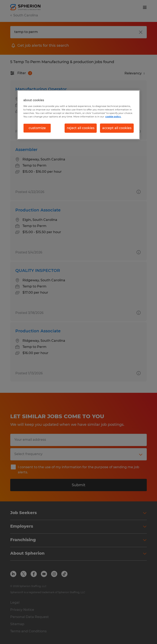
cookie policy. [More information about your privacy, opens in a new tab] (113, 117)
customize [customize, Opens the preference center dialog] (37, 128)
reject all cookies (81, 128)
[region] (78, 115)
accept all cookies (117, 128)
